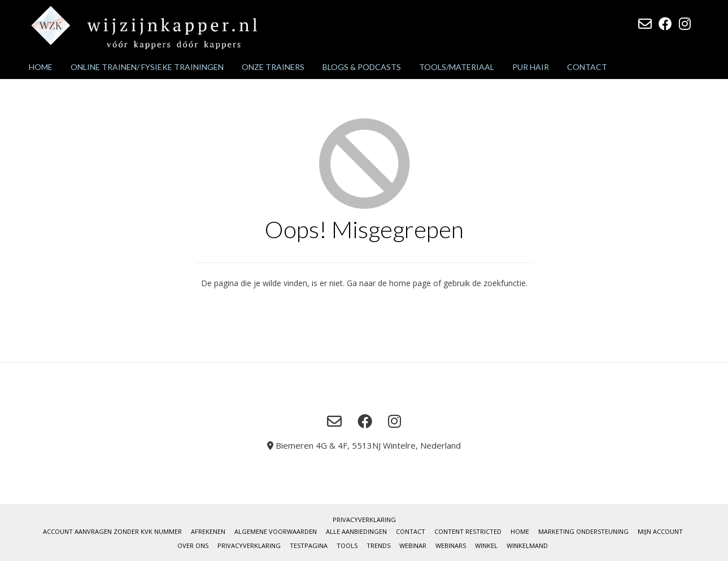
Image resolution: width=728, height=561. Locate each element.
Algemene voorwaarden (276, 531)
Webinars (451, 545)
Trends (378, 545)
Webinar (413, 545)
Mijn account (660, 531)
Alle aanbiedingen (356, 531)
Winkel (486, 545)
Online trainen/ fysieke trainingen (147, 67)
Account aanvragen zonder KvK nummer (112, 531)
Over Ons (193, 545)
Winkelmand (527, 545)
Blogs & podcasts (362, 67)
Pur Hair (531, 67)
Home (41, 67)
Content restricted (468, 531)
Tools (347, 545)
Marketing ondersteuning (583, 531)
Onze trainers (273, 67)
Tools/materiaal (457, 67)
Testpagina (309, 545)
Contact (587, 67)
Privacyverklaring (364, 520)
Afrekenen (208, 531)
